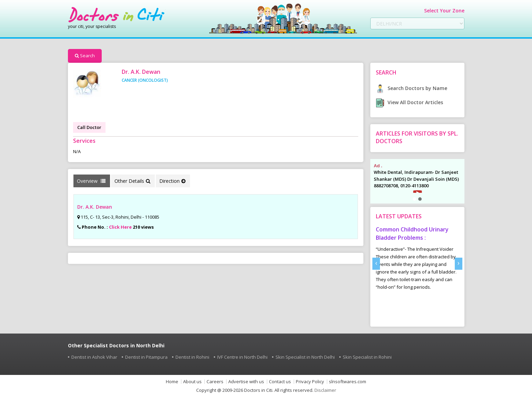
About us (192, 382)
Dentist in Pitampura (146, 357)
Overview (91, 181)
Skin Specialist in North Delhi (305, 357)
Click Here (120, 227)
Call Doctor (89, 127)
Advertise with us (246, 382)
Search (85, 56)
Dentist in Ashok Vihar (94, 357)
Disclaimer (325, 390)
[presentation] (376, 264)
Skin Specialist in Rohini (367, 357)
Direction (172, 181)
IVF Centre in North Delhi (242, 357)
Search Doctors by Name (411, 88)
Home (172, 382)
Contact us (280, 382)
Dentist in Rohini (192, 357)
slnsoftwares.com (348, 382)
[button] (414, 199)
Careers (215, 382)
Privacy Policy (310, 382)
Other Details (132, 181)
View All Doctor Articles (409, 102)
